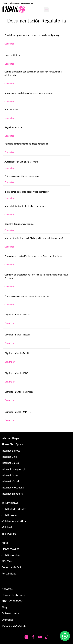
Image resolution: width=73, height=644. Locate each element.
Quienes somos (10, 613)
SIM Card (7, 561)
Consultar (9, 44)
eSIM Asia (7, 527)
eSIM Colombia (11, 555)
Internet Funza (10, 475)
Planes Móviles (10, 549)
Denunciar (10, 323)
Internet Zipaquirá (12, 494)
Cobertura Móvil (11, 567)
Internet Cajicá (10, 463)
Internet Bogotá (11, 451)
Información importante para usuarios (20, 3)
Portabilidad (9, 573)
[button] (46, 10)
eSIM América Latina (14, 521)
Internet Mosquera (13, 487)
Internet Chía (9, 457)
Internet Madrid (11, 481)
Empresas (7, 620)
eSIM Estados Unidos (14, 509)
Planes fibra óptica (12, 444)
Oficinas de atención (13, 595)
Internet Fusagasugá (13, 469)
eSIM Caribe (9, 534)
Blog (4, 607)
